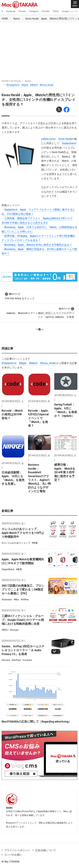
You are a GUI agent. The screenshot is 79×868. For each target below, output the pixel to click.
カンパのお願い (13, 855)
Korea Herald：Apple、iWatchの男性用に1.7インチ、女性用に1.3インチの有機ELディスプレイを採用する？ (39, 100)
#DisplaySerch (13, 85)
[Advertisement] (39, 47)
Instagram (34, 11)
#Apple (25, 85)
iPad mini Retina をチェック (20, 296)
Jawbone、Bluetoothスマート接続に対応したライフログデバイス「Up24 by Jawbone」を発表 (40, 313)
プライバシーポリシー (17, 850)
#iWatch (34, 85)
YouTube (46, 11)
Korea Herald (65, 139)
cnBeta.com (47, 139)
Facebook (11, 11)
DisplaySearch (69, 143)
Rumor (17, 19)
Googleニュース (70, 11)
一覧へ (39, 329)
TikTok (56, 11)
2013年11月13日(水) (11, 81)
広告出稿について (46, 850)
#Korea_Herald (46, 85)
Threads (22, 11)
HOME (5, 19)
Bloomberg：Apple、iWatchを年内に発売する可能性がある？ (38, 245)
